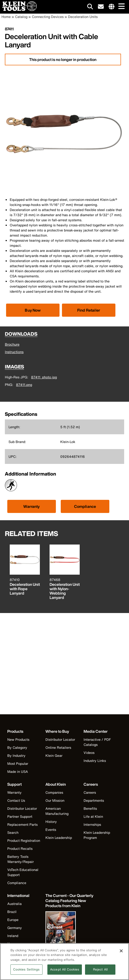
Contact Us (16, 800)
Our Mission (55, 800)
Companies (54, 792)
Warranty (31, 506)
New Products (18, 739)
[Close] (121, 955)
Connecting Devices (48, 17)
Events (51, 830)
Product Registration (24, 840)
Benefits (90, 808)
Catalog (21, 17)
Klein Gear (54, 755)
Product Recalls (20, 848)
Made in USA (18, 771)
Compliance (85, 506)
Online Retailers (58, 747)
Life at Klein (93, 816)
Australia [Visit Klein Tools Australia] (14, 904)
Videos (89, 753)
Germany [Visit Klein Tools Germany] (15, 928)
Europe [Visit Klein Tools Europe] (13, 920)
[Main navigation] (120, 7)
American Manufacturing (57, 811)
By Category (17, 747)
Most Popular (18, 763)
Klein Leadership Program (97, 835)
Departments (94, 800)
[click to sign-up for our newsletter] (101, 7)
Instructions (14, 352)
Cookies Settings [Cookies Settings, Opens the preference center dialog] (26, 974)
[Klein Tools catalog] (70, 901)
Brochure (12, 344)
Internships (92, 824)
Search (13, 832)
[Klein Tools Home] (18, 10)
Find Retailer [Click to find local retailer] (89, 310)
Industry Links (95, 761)
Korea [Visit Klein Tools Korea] (12, 944)
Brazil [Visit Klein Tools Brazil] (12, 912)
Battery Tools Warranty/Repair (21, 859)
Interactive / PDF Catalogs (97, 742)
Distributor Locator (60, 739)
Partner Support (20, 816)
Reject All (100, 974)
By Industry (16, 755)
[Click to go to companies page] (112, 7)
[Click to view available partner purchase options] (33, 310)
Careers (90, 792)
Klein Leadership (59, 838)
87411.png (24, 385)
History (51, 822)
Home (6, 17)
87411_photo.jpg (44, 377)
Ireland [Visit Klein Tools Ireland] (13, 936)
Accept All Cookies (65, 974)
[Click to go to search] (90, 7)
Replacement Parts (22, 824)
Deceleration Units (83, 17)
